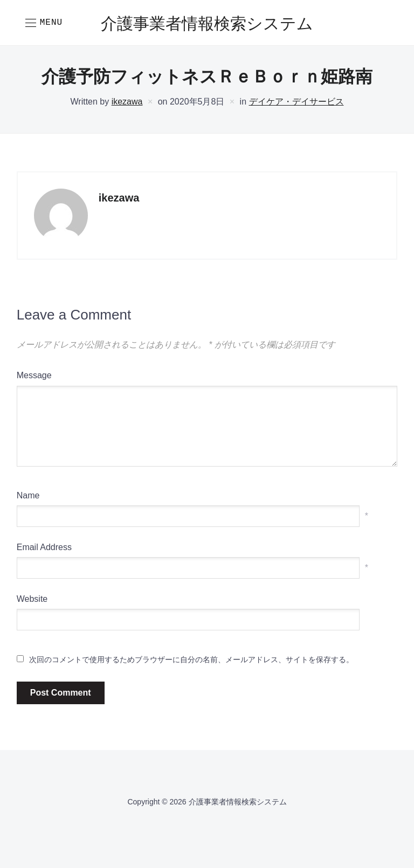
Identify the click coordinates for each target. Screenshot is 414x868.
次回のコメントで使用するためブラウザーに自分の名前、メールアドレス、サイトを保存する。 (191, 659)
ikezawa (127, 102)
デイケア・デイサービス (296, 102)
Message (34, 375)
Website (32, 599)
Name (28, 495)
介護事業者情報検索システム (207, 25)
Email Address (44, 547)
